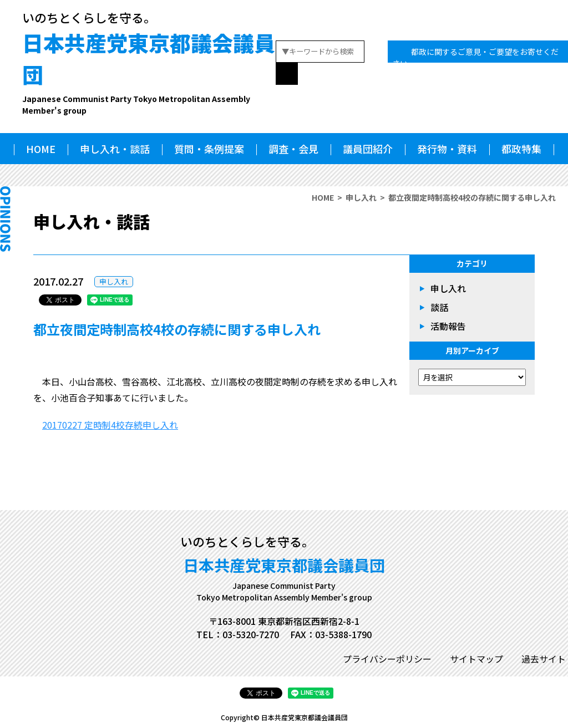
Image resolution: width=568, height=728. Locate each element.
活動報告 (448, 326)
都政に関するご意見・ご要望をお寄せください (475, 57)
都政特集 (521, 149)
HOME (41, 149)
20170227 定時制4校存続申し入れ (110, 425)
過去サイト (544, 659)
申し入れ (361, 197)
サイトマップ (476, 659)
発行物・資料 (447, 149)
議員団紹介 (368, 149)
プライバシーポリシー (387, 659)
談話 (439, 307)
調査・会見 (293, 149)
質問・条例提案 (209, 149)
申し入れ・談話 (115, 149)
